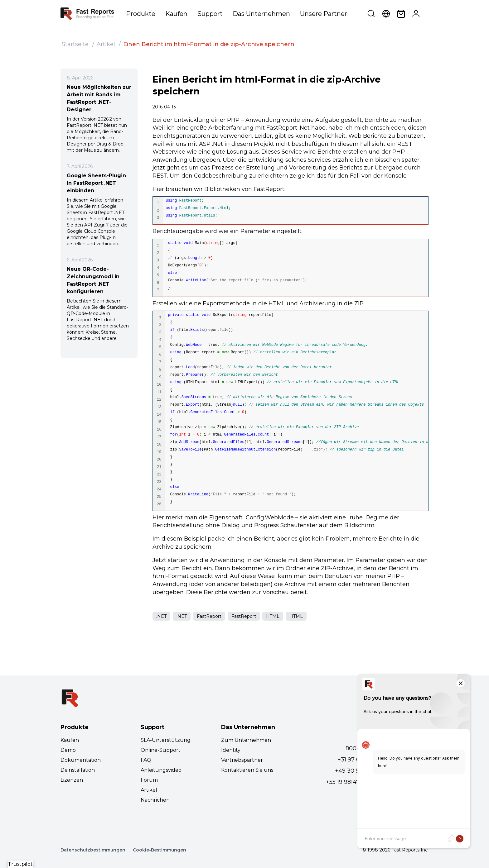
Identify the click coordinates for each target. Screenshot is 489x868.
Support (210, 14)
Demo (68, 750)
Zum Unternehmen (246, 740)
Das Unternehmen (261, 14)
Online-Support (161, 750)
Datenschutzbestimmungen (93, 850)
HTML (273, 616)
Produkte (141, 14)
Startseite (75, 44)
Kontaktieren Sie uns (247, 770)
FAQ (146, 760)
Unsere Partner (324, 14)
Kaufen (176, 14)
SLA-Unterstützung (166, 740)
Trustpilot (20, 864)
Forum (149, 780)
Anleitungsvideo (161, 770)
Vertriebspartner (242, 760)
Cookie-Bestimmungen (160, 850)
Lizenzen (72, 780)
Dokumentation (81, 760)
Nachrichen (155, 800)
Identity (231, 750)
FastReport (209, 616)
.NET (161, 616)
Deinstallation (78, 770)
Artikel (106, 44)
